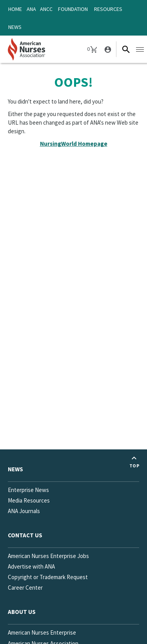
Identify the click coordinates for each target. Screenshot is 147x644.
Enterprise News (28, 490)
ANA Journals (24, 511)
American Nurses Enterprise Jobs (48, 556)
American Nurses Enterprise (42, 632)
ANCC (46, 9)
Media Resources (29, 500)
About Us (22, 612)
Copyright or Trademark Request (48, 577)
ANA (31, 9)
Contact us (25, 535)
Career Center (25, 588)
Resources (108, 9)
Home (15, 9)
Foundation (73, 9)
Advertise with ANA (31, 566)
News (15, 27)
